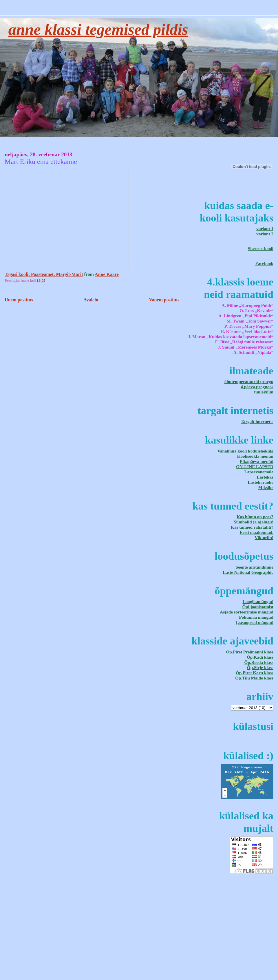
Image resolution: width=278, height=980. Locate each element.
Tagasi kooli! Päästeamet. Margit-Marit (44, 274)
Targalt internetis (257, 421)
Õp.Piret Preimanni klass (250, 652)
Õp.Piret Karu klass (255, 673)
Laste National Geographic (248, 572)
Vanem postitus (164, 300)
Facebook (264, 263)
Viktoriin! (264, 537)
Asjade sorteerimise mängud (247, 612)
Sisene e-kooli (261, 249)
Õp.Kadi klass (260, 657)
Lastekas (265, 477)
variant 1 (265, 229)
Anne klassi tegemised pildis (98, 30)
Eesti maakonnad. (257, 532)
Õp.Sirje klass (260, 667)
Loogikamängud (258, 601)
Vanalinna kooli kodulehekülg (245, 451)
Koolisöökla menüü (255, 456)
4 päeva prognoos (257, 387)
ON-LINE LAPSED (255, 467)
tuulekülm (264, 392)
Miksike (266, 487)
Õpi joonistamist (258, 607)
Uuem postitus (19, 300)
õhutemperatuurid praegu (249, 381)
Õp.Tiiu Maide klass (254, 678)
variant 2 (265, 234)
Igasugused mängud (255, 622)
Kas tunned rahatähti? (252, 527)
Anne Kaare (107, 274)
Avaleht (91, 300)
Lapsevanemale (259, 472)
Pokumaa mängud (256, 617)
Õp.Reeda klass (259, 662)
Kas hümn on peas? (255, 517)
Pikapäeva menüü (257, 461)
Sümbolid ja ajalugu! (254, 522)
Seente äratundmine (255, 567)
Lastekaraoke (260, 482)
